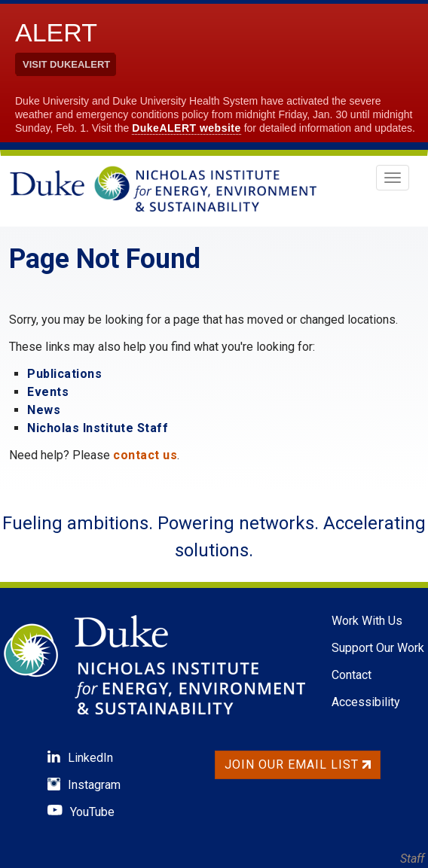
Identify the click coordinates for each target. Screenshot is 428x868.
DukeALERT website (186, 128)
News (44, 410)
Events (48, 392)
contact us (145, 455)
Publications (64, 374)
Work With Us (367, 621)
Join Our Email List (298, 764)
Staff (412, 859)
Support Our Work (378, 648)
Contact (352, 675)
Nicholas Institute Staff (98, 428)
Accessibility (366, 702)
